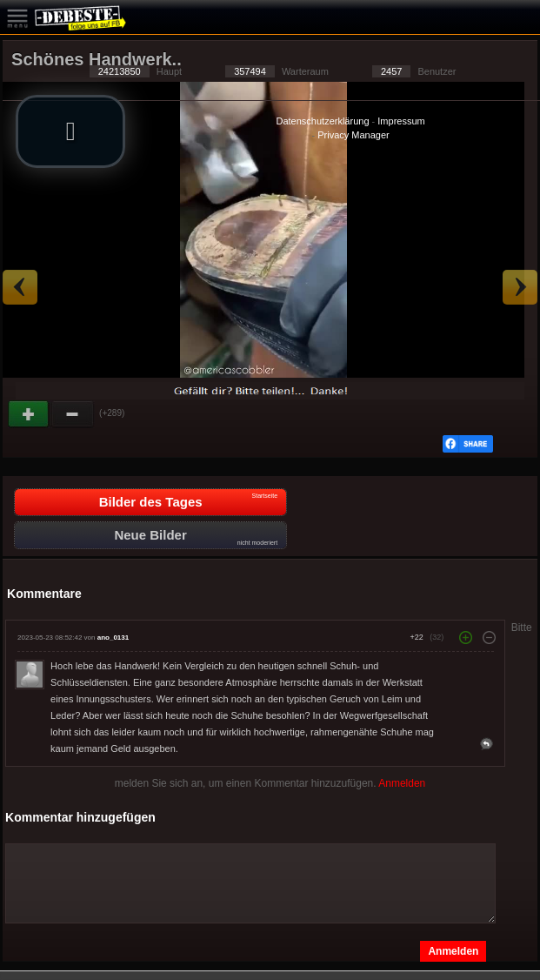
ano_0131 (113, 638)
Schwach (73, 414)
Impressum (401, 121)
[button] (70, 131)
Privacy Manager (353, 135)
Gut (30, 414)
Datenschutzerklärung (323, 121)
